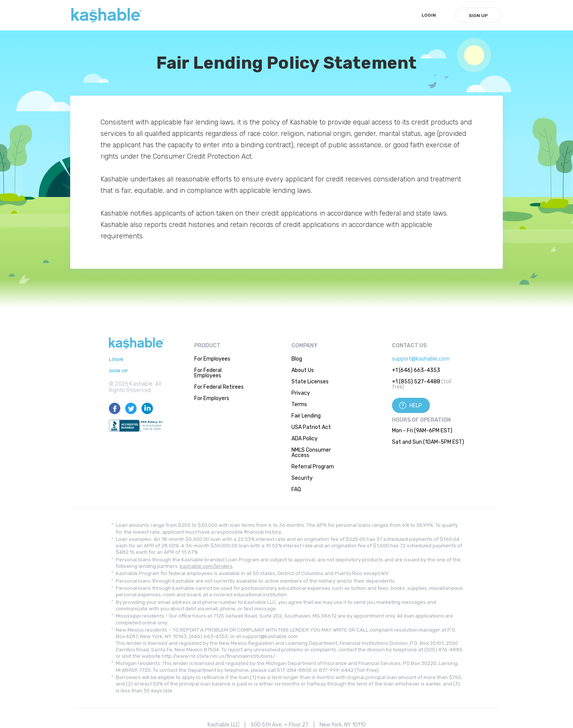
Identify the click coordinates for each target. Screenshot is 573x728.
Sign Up (478, 16)
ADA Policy (305, 439)
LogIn (429, 15)
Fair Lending (306, 416)
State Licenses (310, 382)
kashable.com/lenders (206, 566)
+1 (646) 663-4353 (416, 370)
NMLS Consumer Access (311, 453)
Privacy (301, 393)
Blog (297, 359)
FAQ (296, 489)
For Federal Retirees (219, 387)
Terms (299, 404)
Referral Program (313, 467)
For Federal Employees (208, 373)
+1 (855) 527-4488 (416, 382)
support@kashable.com (421, 359)
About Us (303, 370)
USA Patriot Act (311, 427)
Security (302, 478)
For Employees (212, 359)
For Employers (212, 398)
